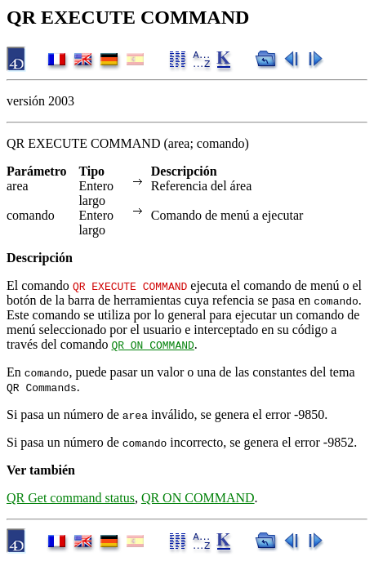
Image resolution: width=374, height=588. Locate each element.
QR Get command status (71, 498)
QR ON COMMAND (152, 345)
